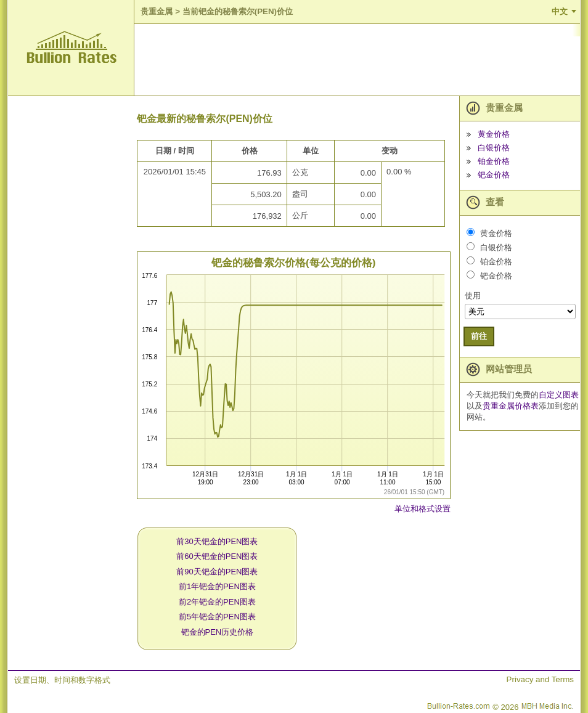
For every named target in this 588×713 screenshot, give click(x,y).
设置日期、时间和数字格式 (62, 680)
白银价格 (494, 148)
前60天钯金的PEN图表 (217, 556)
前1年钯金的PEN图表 (217, 586)
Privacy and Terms (540, 679)
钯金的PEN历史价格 (218, 632)
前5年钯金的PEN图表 (217, 617)
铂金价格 (494, 161)
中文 (560, 11)
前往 (479, 336)
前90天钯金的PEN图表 (217, 572)
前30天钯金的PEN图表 (217, 541)
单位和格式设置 (423, 509)
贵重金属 (157, 11)
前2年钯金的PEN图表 (217, 602)
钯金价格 (494, 175)
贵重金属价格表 (511, 406)
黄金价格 (494, 134)
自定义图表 (559, 395)
